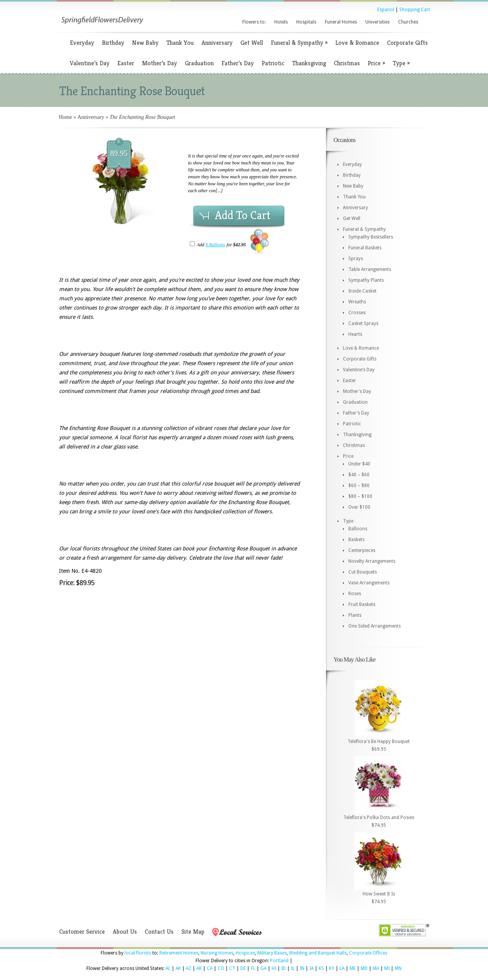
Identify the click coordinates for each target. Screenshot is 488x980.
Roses (355, 594)
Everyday (82, 43)
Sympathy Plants (366, 280)
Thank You (180, 43)
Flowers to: (254, 22)
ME (353, 968)
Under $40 (359, 464)
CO (221, 968)
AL (168, 968)
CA (210, 968)
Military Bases (272, 953)
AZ (189, 968)
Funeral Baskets (365, 248)
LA (342, 968)
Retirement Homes (179, 953)
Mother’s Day (160, 63)
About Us (125, 932)
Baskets (356, 540)
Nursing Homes (217, 953)
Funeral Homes (341, 22)
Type (401, 63)
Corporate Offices (368, 953)
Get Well (252, 43)
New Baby (145, 43)
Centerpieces (362, 550)
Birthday (113, 43)
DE (243, 968)
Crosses (357, 313)
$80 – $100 (360, 496)
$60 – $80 (359, 486)
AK (178, 968)
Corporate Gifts (407, 43)
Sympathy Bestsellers (371, 237)
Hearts (355, 334)
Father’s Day (238, 63)
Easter (126, 63)
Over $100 (359, 507)
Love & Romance (357, 43)
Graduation (199, 63)
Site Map (193, 932)
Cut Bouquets (363, 572)
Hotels (281, 22)
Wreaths (357, 302)
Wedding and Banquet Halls (318, 953)
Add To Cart (243, 215)
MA (376, 968)
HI (274, 968)
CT (232, 968)
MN (398, 968)
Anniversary (217, 43)
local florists (138, 953)
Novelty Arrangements (372, 561)
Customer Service (82, 932)
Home (66, 117)
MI (387, 968)
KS (321, 968)
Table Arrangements (370, 269)
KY (332, 968)
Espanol (386, 10)
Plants (355, 615)
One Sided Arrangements (375, 626)
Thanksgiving (309, 63)
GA (263, 968)
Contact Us (159, 932)
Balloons (358, 529)
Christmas (347, 63)
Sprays (356, 259)
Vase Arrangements (369, 583)
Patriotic (273, 63)
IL (293, 968)
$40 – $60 (359, 475)
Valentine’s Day (90, 63)
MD (364, 968)
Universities (377, 22)
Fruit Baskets (362, 604)
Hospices (245, 953)
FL (253, 968)
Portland (279, 961)
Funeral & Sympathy (299, 43)
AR (199, 968)
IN (302, 968)
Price (376, 63)
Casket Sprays (363, 323)
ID (284, 968)
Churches (408, 22)
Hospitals (306, 22)
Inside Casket (362, 291)
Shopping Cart (415, 10)
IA (312, 968)
